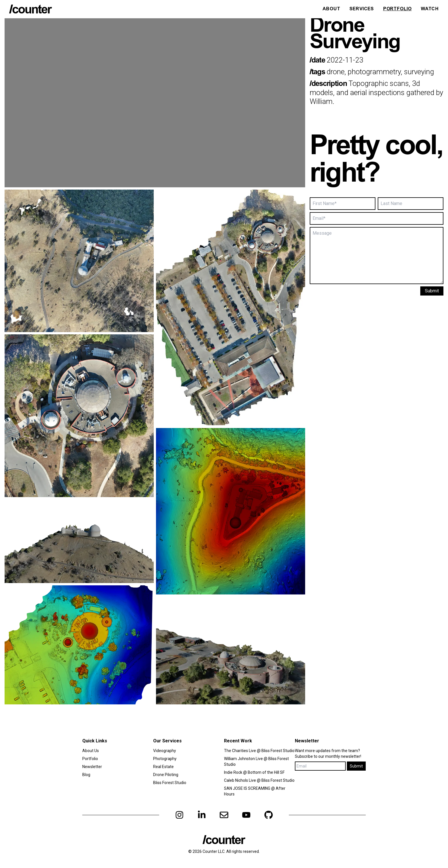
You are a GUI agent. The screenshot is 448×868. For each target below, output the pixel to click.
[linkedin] (202, 815)
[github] (269, 815)
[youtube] (246, 815)
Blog (86, 775)
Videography (165, 751)
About (331, 9)
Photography (165, 759)
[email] (224, 815)
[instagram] (179, 815)
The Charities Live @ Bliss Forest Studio (259, 751)
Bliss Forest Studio (170, 783)
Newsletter (92, 767)
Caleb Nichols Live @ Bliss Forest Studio (259, 780)
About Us (91, 751)
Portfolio (397, 9)
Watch (430, 9)
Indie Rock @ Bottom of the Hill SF (254, 772)
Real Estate (163, 767)
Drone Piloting (166, 775)
